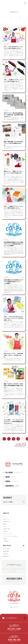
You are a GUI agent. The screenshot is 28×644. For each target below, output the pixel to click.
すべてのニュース (6, 20)
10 (18, 439)
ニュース (16, 20)
